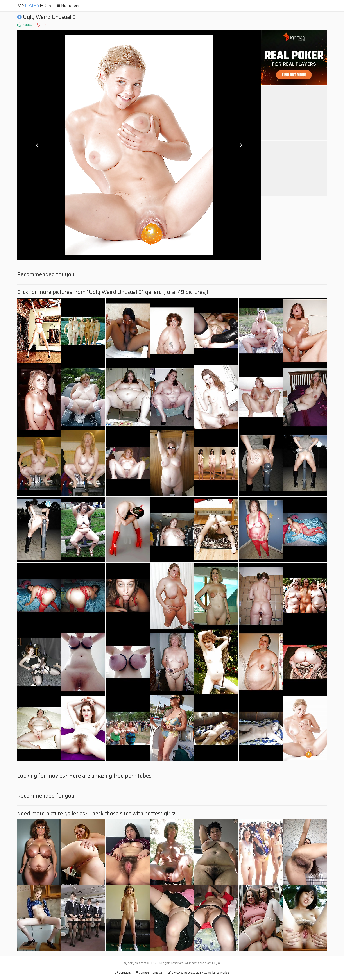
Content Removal (149, 973)
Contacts (123, 973)
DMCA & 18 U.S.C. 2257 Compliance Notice (198, 973)
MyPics (34, 5)
